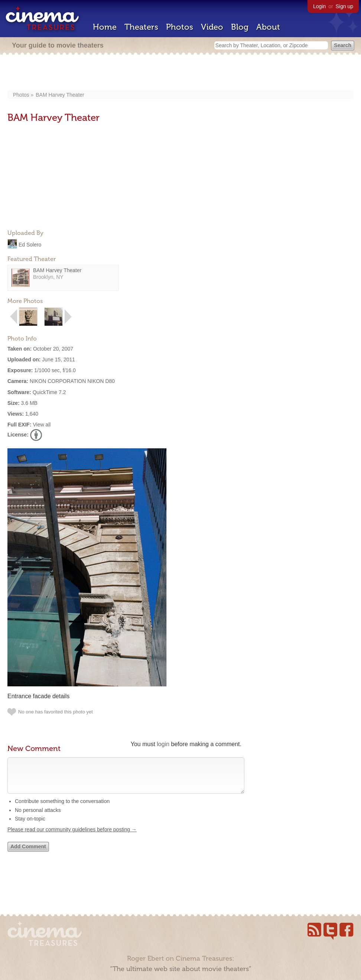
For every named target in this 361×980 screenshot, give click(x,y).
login (163, 744)
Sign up (344, 6)
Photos (180, 27)
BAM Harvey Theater (60, 95)
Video (212, 27)
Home (105, 27)
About (268, 27)
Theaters (141, 27)
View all (42, 425)
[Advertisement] (181, 73)
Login (319, 6)
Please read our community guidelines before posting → (72, 837)
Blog (240, 27)
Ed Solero (30, 244)
